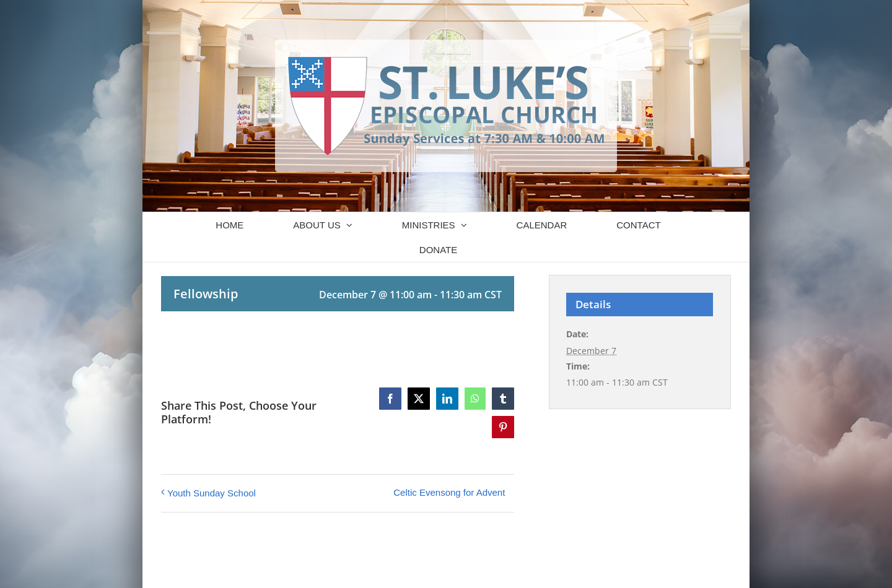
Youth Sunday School (212, 493)
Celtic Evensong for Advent (449, 492)
